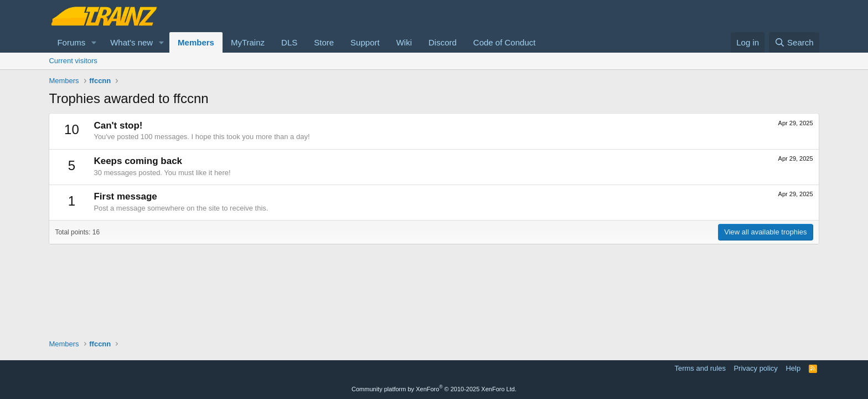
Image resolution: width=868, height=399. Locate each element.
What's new (131, 42)
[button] (94, 42)
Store (324, 42)
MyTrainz (248, 42)
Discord (443, 42)
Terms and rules (700, 368)
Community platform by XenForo (434, 389)
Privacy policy (755, 368)
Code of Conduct (505, 42)
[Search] (794, 42)
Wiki (404, 42)
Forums (71, 42)
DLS (289, 42)
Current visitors (73, 61)
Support (365, 42)
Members (196, 42)
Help (793, 368)
